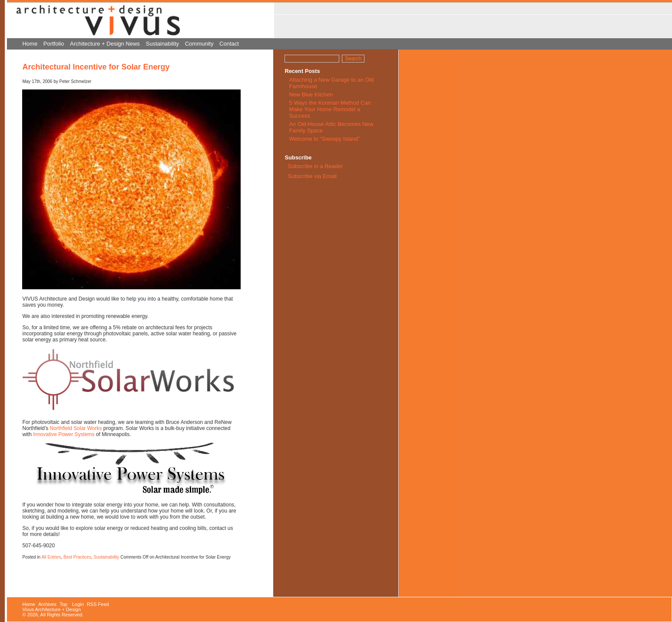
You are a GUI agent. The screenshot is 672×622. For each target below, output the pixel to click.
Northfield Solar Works (76, 428)
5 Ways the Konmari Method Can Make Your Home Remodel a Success (330, 109)
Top (63, 604)
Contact (229, 44)
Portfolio (54, 44)
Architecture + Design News (105, 44)
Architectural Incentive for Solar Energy (96, 67)
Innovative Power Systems (64, 434)
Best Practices (77, 557)
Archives (47, 604)
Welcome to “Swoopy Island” (324, 139)
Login (78, 604)
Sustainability (163, 44)
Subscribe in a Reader (316, 166)
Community (199, 44)
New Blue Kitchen (311, 94)
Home (30, 44)
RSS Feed (98, 604)
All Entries (51, 557)
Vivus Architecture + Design (51, 609)
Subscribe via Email (311, 176)
